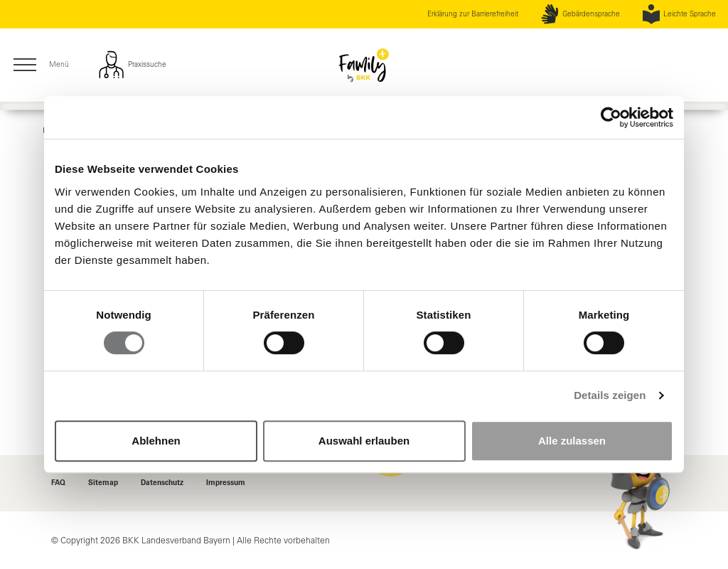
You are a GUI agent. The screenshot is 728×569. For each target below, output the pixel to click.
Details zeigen (610, 395)
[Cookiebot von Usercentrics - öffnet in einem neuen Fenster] (611, 117)
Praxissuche (132, 65)
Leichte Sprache (679, 14)
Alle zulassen (572, 441)
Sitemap (103, 484)
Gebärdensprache (580, 14)
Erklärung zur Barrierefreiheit (473, 14)
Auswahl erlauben (364, 441)
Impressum (226, 484)
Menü (40, 65)
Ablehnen (156, 441)
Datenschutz (162, 484)
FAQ (58, 484)
